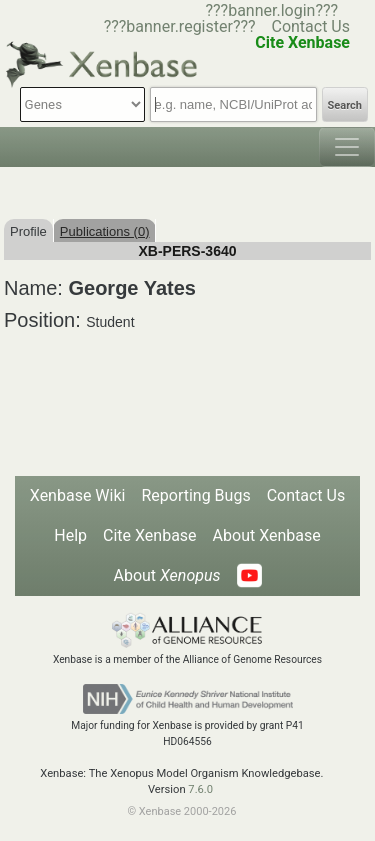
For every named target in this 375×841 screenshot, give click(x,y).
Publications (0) (105, 231)
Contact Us (310, 26)
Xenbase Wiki (78, 495)
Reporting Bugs (195, 495)
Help (70, 535)
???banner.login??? (271, 10)
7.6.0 (200, 789)
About (166, 575)
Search (345, 105)
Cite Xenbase (150, 535)
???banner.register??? (180, 26)
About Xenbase (267, 535)
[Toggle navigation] (347, 147)
